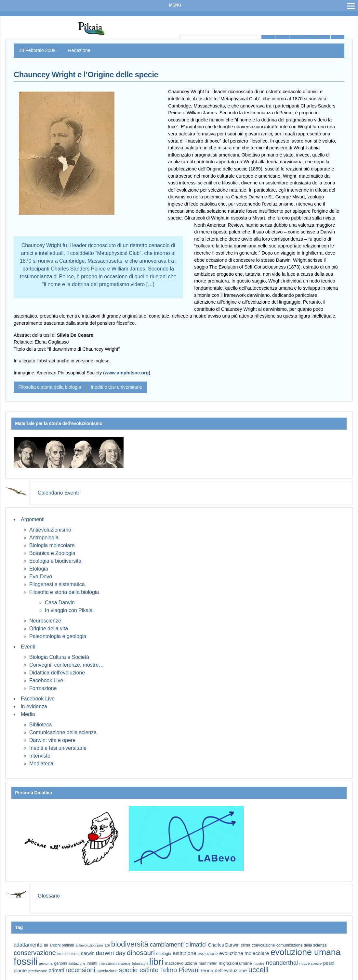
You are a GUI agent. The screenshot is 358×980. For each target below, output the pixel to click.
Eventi (28, 647)
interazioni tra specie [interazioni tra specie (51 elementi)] (115, 963)
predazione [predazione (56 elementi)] (38, 971)
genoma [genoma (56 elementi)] (46, 963)
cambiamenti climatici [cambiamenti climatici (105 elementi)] (178, 944)
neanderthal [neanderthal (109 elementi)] (282, 963)
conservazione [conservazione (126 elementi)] (35, 953)
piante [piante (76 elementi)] (20, 971)
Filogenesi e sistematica (57, 584)
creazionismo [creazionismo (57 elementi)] (68, 954)
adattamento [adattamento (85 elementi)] (28, 945)
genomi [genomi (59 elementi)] (60, 963)
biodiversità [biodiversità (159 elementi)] (130, 944)
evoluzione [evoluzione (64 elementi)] (208, 954)
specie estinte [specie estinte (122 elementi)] (139, 970)
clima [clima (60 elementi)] (246, 945)
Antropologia (44, 538)
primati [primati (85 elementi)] (56, 970)
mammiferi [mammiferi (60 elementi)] (208, 963)
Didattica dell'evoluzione (57, 673)
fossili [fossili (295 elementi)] (26, 961)
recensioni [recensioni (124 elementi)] (80, 970)
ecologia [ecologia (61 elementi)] (164, 954)
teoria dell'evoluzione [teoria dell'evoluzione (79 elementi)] (224, 970)
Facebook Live (46, 680)
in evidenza (34, 706)
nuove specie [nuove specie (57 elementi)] (311, 963)
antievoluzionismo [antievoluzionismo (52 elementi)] (89, 945)
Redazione (79, 50)
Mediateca (41, 764)
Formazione (43, 688)
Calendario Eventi (58, 493)
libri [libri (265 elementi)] (156, 962)
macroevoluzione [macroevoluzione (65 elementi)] (181, 963)
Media (28, 714)
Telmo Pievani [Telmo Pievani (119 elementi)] (180, 970)
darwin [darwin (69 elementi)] (88, 953)
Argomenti (33, 519)
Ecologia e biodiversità (55, 561)
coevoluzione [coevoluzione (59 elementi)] (263, 945)
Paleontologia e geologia (58, 636)
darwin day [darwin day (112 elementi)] (111, 953)
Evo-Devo (41, 577)
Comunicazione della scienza (63, 732)
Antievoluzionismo (50, 530)
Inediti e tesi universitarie (116, 387)
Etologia (39, 569)
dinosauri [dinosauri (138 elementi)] (141, 953)
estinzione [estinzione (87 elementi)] (185, 953)
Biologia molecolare (52, 545)
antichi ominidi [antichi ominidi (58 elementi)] (62, 945)
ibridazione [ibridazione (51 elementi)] (77, 963)
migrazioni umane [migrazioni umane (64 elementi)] (235, 963)
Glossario (49, 896)
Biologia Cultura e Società (59, 657)
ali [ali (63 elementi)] (46, 945)
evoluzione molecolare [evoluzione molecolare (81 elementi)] (244, 953)
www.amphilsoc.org (127, 373)
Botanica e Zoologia (52, 553)
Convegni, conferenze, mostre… (66, 665)
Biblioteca (40, 725)
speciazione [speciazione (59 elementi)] (107, 971)
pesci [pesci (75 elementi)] (329, 963)
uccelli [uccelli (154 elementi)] (259, 970)
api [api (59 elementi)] (107, 945)
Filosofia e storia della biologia (50, 387)
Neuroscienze (45, 621)
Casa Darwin (60, 603)
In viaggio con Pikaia (69, 610)
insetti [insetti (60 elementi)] (92, 963)
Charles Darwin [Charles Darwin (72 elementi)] (224, 945)
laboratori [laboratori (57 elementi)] (140, 963)
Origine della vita (49, 628)
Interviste (40, 756)
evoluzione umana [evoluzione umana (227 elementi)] (306, 952)
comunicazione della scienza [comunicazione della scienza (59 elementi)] (302, 945)
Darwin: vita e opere (52, 740)
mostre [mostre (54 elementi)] (259, 963)
